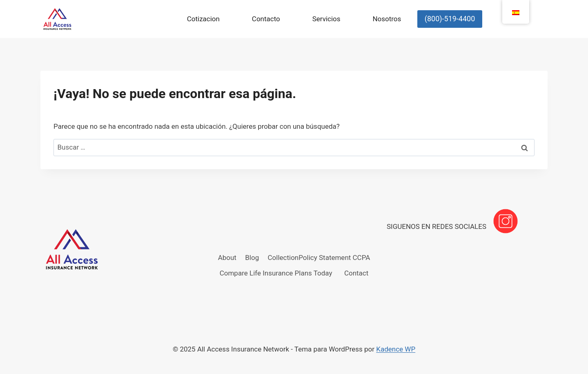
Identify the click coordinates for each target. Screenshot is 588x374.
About (227, 258)
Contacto (266, 19)
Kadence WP (396, 349)
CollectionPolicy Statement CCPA (319, 258)
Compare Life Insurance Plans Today (276, 273)
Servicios (326, 19)
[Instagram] (506, 221)
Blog (252, 258)
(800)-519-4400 (450, 19)
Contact (356, 273)
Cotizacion (203, 19)
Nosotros (387, 19)
